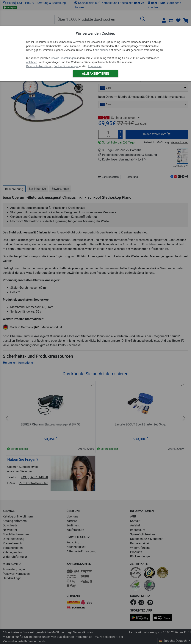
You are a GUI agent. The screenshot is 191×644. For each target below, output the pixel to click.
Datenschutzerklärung (39, 66)
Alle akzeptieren (95, 74)
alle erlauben (102, 50)
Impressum (95, 66)
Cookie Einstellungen (63, 58)
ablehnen (32, 62)
